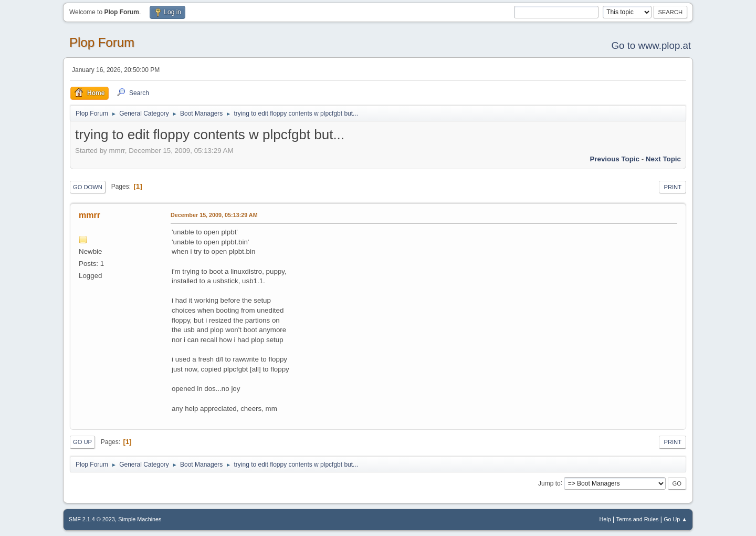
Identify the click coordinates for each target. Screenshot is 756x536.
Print (673, 187)
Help (605, 519)
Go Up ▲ (675, 519)
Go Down (88, 187)
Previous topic (615, 159)
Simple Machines (140, 519)
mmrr (90, 215)
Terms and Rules (638, 519)
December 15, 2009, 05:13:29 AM (214, 215)
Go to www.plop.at (651, 45)
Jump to (549, 483)
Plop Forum (102, 42)
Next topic (663, 159)
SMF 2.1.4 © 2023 (92, 519)
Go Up (82, 442)
